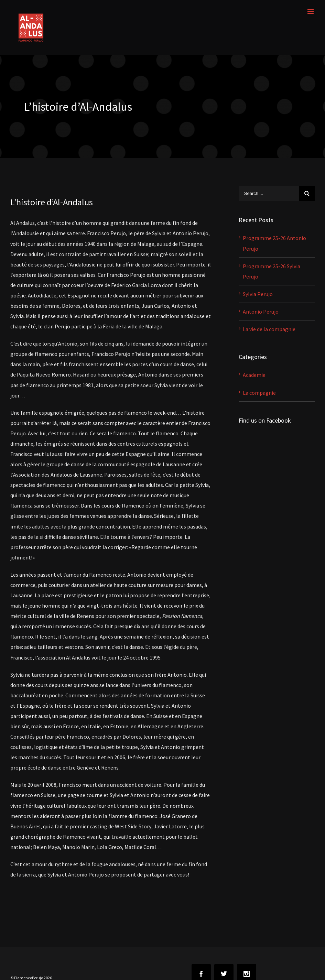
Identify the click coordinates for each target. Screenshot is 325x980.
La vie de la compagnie (269, 329)
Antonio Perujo (261, 312)
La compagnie (259, 393)
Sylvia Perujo (258, 294)
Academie (254, 375)
